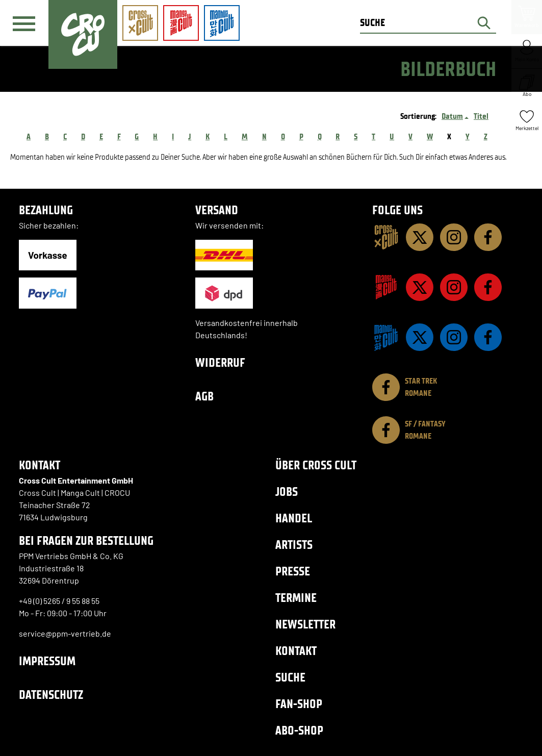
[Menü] (24, 23)
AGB (204, 396)
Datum (452, 116)
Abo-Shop (299, 730)
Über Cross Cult (316, 465)
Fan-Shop (299, 704)
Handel (294, 518)
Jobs (287, 492)
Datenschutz (51, 695)
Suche (290, 677)
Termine (296, 598)
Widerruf (220, 362)
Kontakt (296, 651)
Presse (293, 571)
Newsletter (305, 624)
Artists (294, 545)
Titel (481, 116)
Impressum (47, 661)
